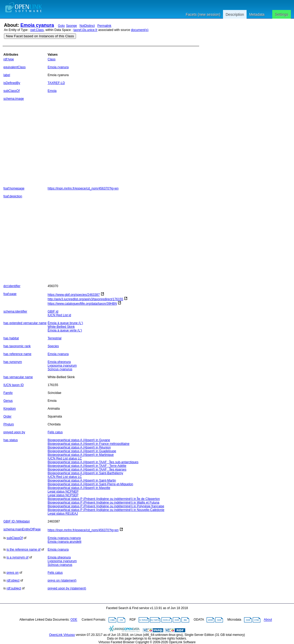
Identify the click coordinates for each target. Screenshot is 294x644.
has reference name (17, 354)
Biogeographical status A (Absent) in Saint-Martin (82, 481)
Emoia (52, 91)
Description (235, 14)
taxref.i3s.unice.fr (85, 30)
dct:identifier (12, 286)
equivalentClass (15, 67)
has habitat (11, 338)
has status (11, 440)
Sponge (71, 26)
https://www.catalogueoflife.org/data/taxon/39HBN (82, 304)
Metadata (257, 14)
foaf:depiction (13, 196)
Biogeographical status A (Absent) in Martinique (81, 455)
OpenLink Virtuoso (62, 635)
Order (7, 416)
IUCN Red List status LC (65, 458)
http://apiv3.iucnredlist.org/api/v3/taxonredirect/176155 (85, 299)
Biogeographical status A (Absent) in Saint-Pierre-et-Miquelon (90, 484)
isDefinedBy (12, 83)
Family (8, 393)
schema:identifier (15, 312)
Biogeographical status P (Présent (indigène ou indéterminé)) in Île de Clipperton (104, 499)
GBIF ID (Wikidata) (17, 521)
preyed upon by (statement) (67, 588)
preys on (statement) (62, 580)
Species (53, 346)
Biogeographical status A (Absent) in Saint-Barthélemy (85, 473)
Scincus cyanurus (60, 369)
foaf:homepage (14, 188)
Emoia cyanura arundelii (65, 542)
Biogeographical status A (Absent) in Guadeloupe (82, 451)
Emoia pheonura (59, 362)
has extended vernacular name (25, 323)
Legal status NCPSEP (63, 495)
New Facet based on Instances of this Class (40, 36)
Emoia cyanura (37, 25)
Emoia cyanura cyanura (64, 538)
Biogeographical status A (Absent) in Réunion (79, 447)
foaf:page (10, 294)
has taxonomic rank (17, 346)
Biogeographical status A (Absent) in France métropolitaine (89, 444)
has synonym (13, 362)
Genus (8, 401)
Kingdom (10, 409)
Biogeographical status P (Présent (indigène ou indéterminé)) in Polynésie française (106, 506)
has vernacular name (18, 377)
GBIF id (53, 312)
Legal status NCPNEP (63, 492)
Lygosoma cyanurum (62, 366)
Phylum (9, 424)
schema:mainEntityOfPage (22, 529)
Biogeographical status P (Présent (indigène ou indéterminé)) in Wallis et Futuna (104, 503)
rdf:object (13, 580)
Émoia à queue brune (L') (65, 323)
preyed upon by (14, 432)
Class (52, 59)
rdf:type (9, 59)
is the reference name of (23, 550)
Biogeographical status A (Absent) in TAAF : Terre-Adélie (87, 466)
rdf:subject (14, 588)
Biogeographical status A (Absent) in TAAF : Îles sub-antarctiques (93, 462)
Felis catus (55, 432)
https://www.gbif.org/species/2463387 (74, 295)
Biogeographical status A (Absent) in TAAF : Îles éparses (87, 469)
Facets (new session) (203, 14)
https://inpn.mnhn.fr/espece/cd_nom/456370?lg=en (83, 188)
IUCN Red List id (59, 315)
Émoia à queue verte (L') (65, 330)
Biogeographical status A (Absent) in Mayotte (79, 488)
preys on (13, 573)
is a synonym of (17, 557)
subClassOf (12, 91)
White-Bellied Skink (61, 327)
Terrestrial (55, 338)
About (268, 620)
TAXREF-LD (56, 83)
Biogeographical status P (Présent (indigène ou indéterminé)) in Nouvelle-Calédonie (106, 510)
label (7, 75)
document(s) (140, 30)
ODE (74, 620)
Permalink (104, 26)
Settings (282, 14)
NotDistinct (87, 26)
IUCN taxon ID (13, 385)
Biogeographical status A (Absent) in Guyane (79, 440)
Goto (61, 26)
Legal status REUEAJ (63, 514)
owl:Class (37, 30)
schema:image (14, 99)
